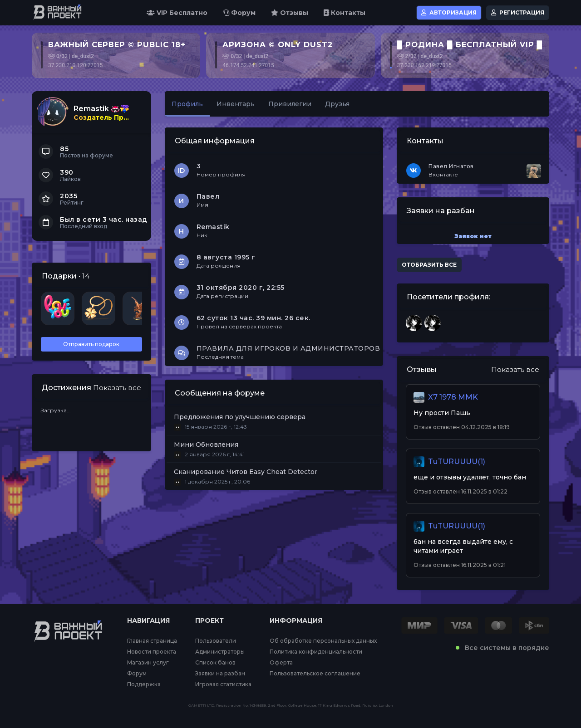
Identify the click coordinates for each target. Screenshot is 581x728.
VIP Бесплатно (177, 13)
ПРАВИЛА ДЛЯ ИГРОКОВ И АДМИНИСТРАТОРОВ (288, 348)
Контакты (345, 13)
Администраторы (220, 652)
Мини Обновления (206, 445)
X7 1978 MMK (453, 397)
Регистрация (518, 12)
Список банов (215, 663)
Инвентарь (236, 104)
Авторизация (449, 12)
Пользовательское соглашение (315, 674)
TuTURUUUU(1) (457, 462)
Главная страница (152, 641)
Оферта (281, 663)
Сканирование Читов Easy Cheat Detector (246, 472)
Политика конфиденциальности (316, 652)
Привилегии (290, 104)
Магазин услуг (148, 663)
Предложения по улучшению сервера (240, 417)
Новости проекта (152, 652)
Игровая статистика (223, 684)
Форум (239, 13)
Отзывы (290, 13)
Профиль (187, 104)
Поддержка (144, 684)
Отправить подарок (91, 344)
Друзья (337, 104)
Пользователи (216, 641)
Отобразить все (429, 265)
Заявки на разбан (220, 674)
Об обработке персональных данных (323, 641)
